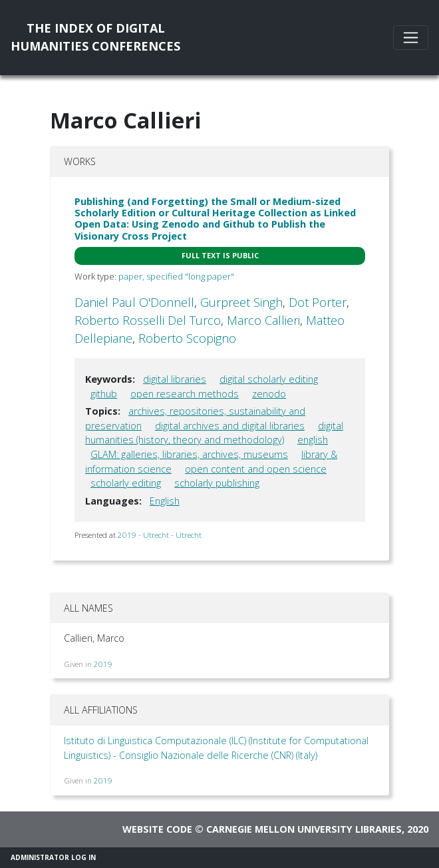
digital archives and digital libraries (230, 426)
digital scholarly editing (269, 379)
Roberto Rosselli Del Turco (148, 320)
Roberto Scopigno (187, 338)
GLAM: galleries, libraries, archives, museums (189, 454)
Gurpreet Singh (241, 302)
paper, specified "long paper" (176, 276)
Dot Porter (318, 302)
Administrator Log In (53, 857)
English (165, 501)
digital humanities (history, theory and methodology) (214, 433)
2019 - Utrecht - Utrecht (160, 535)
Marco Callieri (263, 320)
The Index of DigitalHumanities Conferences (95, 37)
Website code (157, 829)
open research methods (185, 394)
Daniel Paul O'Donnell (134, 302)
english (313, 440)
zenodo (269, 394)
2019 (103, 664)
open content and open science (256, 469)
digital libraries (175, 379)
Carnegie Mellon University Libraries (304, 829)
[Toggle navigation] (411, 38)
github (104, 394)
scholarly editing (126, 483)
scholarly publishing (217, 483)
